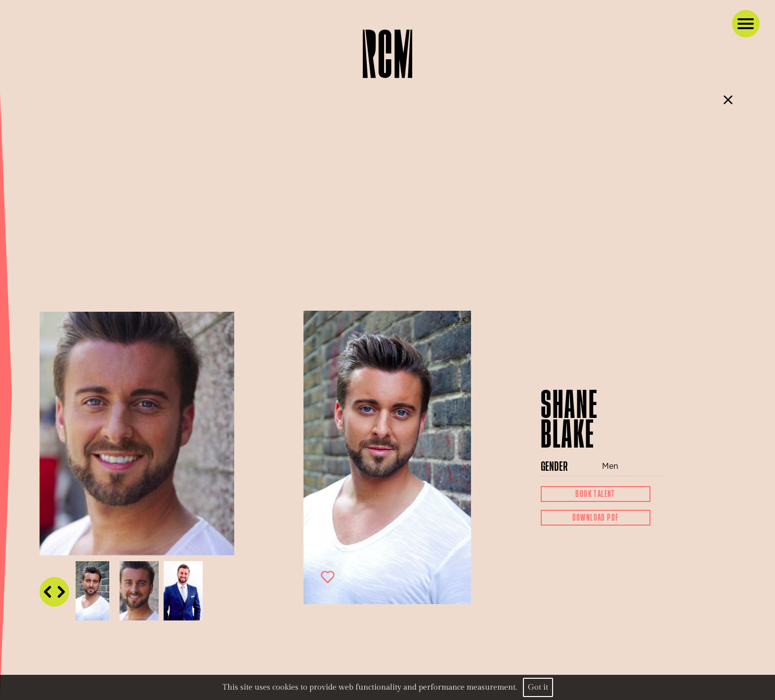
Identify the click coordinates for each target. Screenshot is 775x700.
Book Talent (595, 494)
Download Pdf (596, 518)
